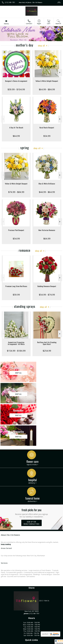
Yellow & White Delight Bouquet (47, 81)
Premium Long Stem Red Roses (16, 286)
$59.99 (16, 295)
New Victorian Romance (47, 230)
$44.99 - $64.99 (47, 192)
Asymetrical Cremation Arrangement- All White (16, 343)
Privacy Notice (18, 643)
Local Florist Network (31, 643)
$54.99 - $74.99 (47, 295)
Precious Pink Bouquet (16, 230)
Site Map (42, 643)
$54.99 (47, 136)
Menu (6, 24)
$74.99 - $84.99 (16, 192)
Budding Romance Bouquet (47, 286)
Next (60, 72)
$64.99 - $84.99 (47, 89)
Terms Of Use (7, 643)
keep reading (6, 502)
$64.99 (16, 136)
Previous (3, 72)
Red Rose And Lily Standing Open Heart (47, 343)
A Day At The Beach (16, 128)
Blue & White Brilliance (47, 184)
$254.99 (47, 351)
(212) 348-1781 (10, 2)
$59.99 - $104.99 (16, 89)
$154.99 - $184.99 (16, 351)
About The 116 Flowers (10, 492)
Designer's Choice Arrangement (16, 81)
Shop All (42, 45)
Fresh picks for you (31, 470)
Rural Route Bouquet (47, 128)
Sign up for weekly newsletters (31, 480)
